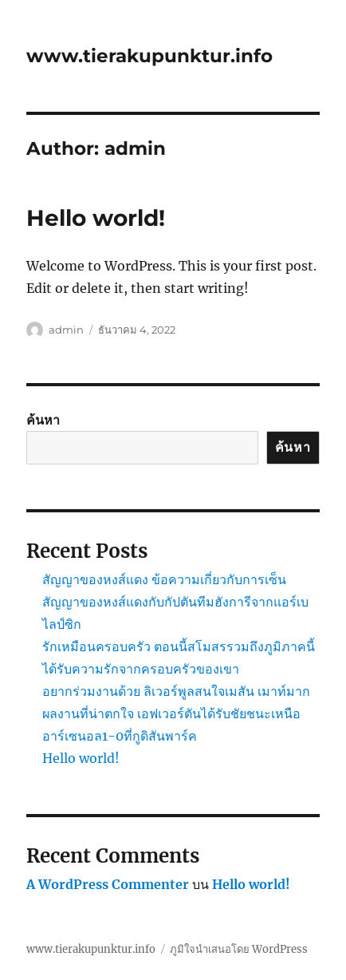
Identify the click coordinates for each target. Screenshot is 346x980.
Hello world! (96, 218)
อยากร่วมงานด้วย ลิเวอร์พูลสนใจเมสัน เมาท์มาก (176, 691)
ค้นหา (43, 420)
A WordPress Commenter (108, 884)
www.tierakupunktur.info (149, 56)
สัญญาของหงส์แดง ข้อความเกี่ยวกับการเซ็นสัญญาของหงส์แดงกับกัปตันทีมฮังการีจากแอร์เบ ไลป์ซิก (175, 602)
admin (66, 330)
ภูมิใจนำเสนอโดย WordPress (239, 949)
